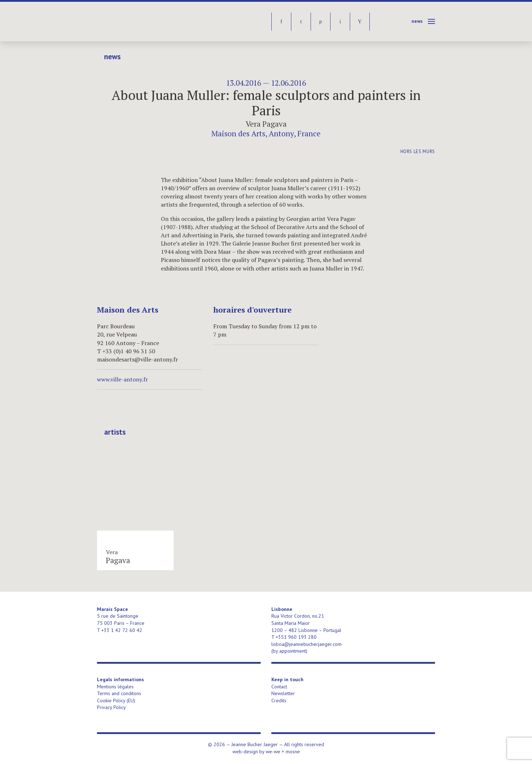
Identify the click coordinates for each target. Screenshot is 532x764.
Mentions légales (115, 687)
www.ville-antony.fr (122, 379)
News (417, 21)
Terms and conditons (119, 693)
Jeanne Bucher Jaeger (152, 22)
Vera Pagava (266, 124)
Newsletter (283, 693)
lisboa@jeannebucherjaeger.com (306, 644)
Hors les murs (418, 151)
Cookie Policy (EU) (116, 700)
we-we (273, 752)
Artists (115, 432)
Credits (279, 700)
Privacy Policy (111, 707)
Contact (279, 687)
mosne (293, 752)
